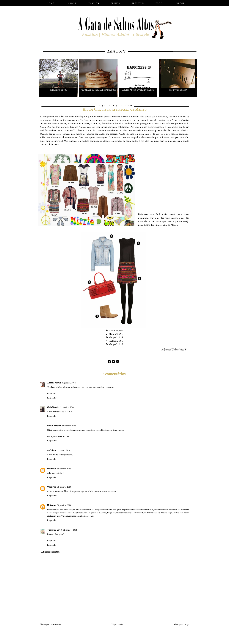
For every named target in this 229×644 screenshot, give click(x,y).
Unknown (52, 469)
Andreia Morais (54, 383)
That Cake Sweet (55, 530)
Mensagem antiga (181, 624)
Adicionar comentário (51, 552)
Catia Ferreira (53, 407)
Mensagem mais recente (50, 624)
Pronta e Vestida (54, 426)
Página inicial (117, 624)
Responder (52, 398)
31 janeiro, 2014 (69, 383)
